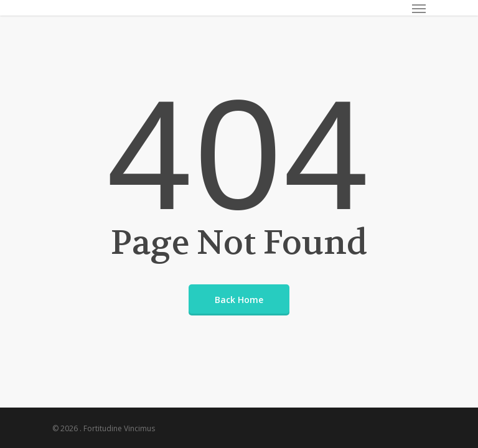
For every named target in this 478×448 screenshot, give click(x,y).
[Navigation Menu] (419, 8)
